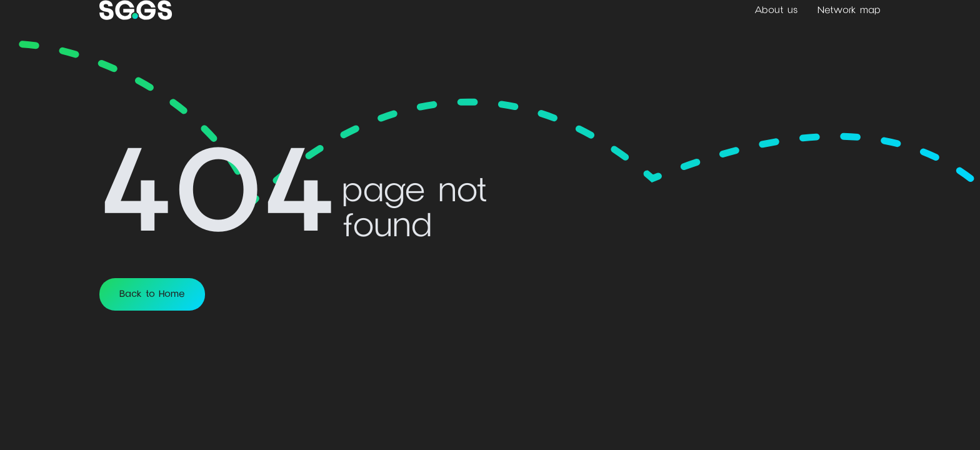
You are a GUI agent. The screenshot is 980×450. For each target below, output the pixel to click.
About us (776, 10)
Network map (849, 10)
